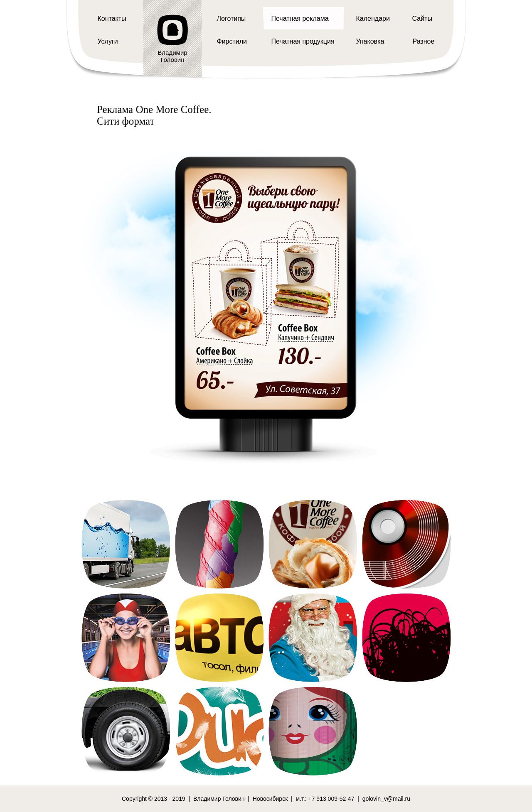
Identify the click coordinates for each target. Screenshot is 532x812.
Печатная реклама (300, 18)
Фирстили (232, 41)
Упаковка (370, 41)
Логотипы (232, 18)
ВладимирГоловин (172, 56)
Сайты (422, 18)
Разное (424, 41)
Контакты (112, 18)
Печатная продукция (303, 41)
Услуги (108, 41)
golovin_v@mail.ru (386, 799)
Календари (373, 18)
